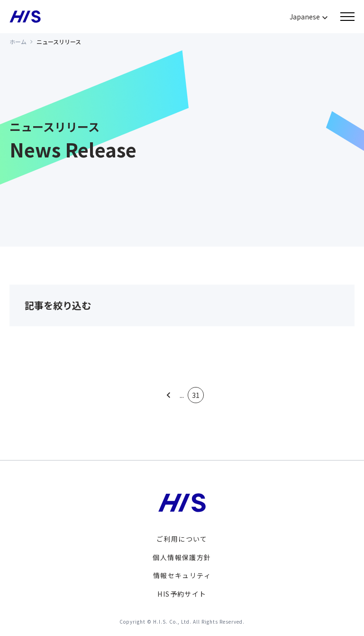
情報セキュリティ (182, 575)
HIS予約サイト (182, 594)
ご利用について (182, 539)
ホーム (18, 41)
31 (196, 395)
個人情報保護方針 (182, 557)
